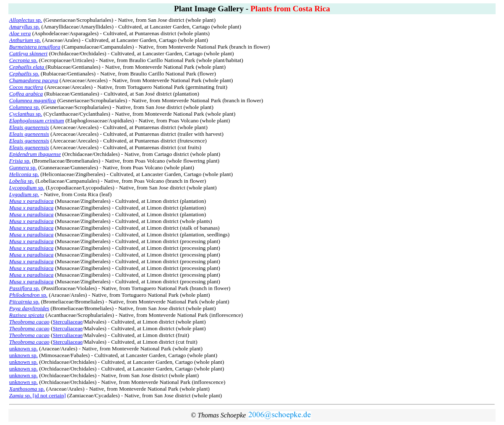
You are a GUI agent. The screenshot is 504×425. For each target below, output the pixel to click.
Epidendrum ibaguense (35, 154)
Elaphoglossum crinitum (37, 121)
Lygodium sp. (24, 194)
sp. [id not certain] (38, 395)
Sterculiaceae (68, 322)
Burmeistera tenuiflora (35, 47)
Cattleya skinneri (28, 53)
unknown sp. (23, 349)
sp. (26, 20)
